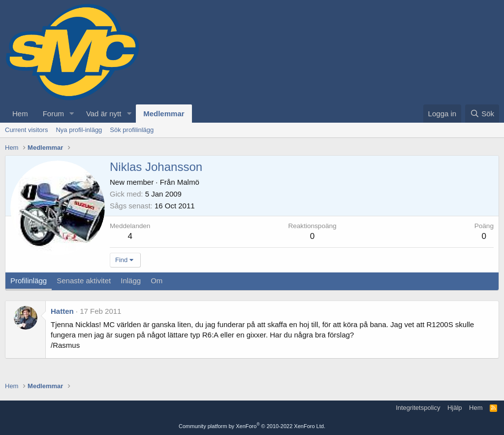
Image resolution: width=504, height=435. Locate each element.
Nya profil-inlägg (79, 130)
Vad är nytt (104, 114)
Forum (53, 114)
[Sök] (482, 114)
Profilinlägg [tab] (29, 281)
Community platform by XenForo (252, 426)
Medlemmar (164, 114)
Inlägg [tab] (131, 281)
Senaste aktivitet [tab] (84, 281)
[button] (72, 114)
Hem (20, 114)
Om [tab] (157, 281)
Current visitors (26, 130)
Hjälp (455, 408)
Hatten (62, 311)
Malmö (188, 182)
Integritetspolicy (418, 408)
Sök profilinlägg (132, 130)
